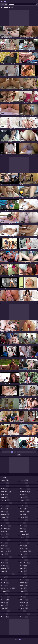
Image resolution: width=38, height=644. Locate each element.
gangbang (6, 568)
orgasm (24, 520)
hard (5, 586)
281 (29, 452)
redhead (24, 549)
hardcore (6, 591)
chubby (5, 512)
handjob (5, 583)
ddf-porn (5, 523)
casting (5, 509)
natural (24, 497)
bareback (5, 506)
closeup (5, 517)
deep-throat (6, 526)
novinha (24, 506)
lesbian (5, 614)
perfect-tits (25, 537)
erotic (5, 543)
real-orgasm (25, 543)
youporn (24, 617)
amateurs (6, 486)
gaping (5, 577)
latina (5, 608)
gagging (5, 566)
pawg (24, 531)
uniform (24, 583)
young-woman (25, 614)
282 (32, 452)
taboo (24, 568)
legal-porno (6, 611)
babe (5, 495)
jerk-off (5, 603)
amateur (6, 483)
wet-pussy (25, 600)
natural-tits (25, 500)
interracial (6, 597)
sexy (24, 557)
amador (5, 480)
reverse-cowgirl (26, 551)
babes (5, 497)
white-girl (25, 603)
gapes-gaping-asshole (8, 574)
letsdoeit (24, 480)
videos (24, 586)
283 (35, 452)
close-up (5, 514)
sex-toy (24, 554)
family (5, 560)
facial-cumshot (7, 557)
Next (19, 455)
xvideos (24, 608)
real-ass (24, 540)
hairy (5, 580)
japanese (5, 600)
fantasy (5, 563)
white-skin (25, 605)
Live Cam (5, 4)
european (6, 549)
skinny (24, 566)
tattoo (24, 571)
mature (24, 495)
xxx (23, 611)
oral (23, 514)
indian (5, 594)
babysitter (6, 500)
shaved (24, 560)
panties (24, 526)
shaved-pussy (25, 563)
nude (24, 509)
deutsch (5, 534)
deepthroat (6, 529)
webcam (24, 594)
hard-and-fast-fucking (8, 588)
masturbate (25, 486)
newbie (24, 503)
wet (23, 597)
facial (5, 554)
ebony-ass (6, 540)
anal (5, 489)
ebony (5, 537)
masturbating (25, 489)
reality (24, 546)
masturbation (25, 492)
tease (24, 574)
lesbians (5, 617)
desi (5, 531)
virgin (24, 588)
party (24, 529)
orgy (23, 523)
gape (5, 571)
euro (5, 546)
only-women (25, 512)
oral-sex (24, 517)
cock (5, 520)
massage (24, 483)
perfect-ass (25, 534)
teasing (24, 577)
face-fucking (6, 551)
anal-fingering (7, 492)
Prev (3, 452)
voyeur (24, 591)
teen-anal (25, 580)
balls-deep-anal (7, 503)
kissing (5, 605)
